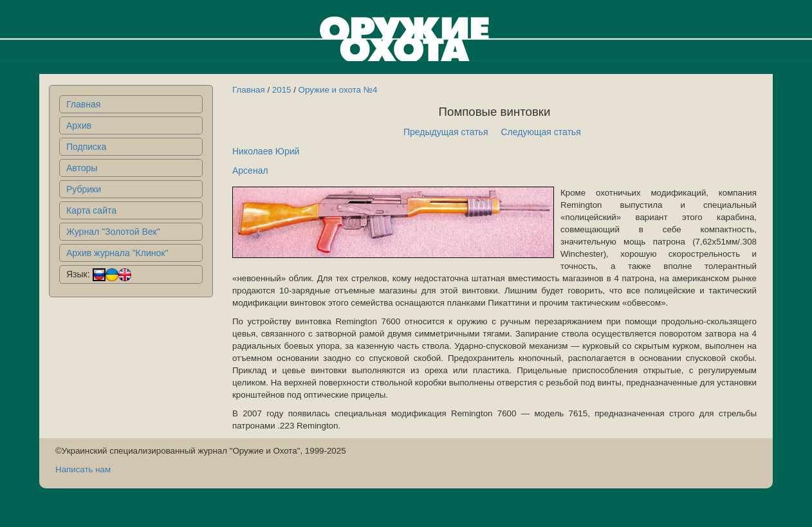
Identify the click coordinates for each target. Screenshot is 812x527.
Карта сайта (91, 210)
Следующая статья (541, 132)
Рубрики (84, 189)
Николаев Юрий (266, 151)
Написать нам (83, 469)
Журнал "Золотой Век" (113, 232)
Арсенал (250, 171)
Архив (79, 125)
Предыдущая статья (446, 132)
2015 (282, 90)
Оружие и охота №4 (338, 90)
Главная (83, 104)
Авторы (82, 168)
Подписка (86, 147)
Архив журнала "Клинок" (117, 253)
